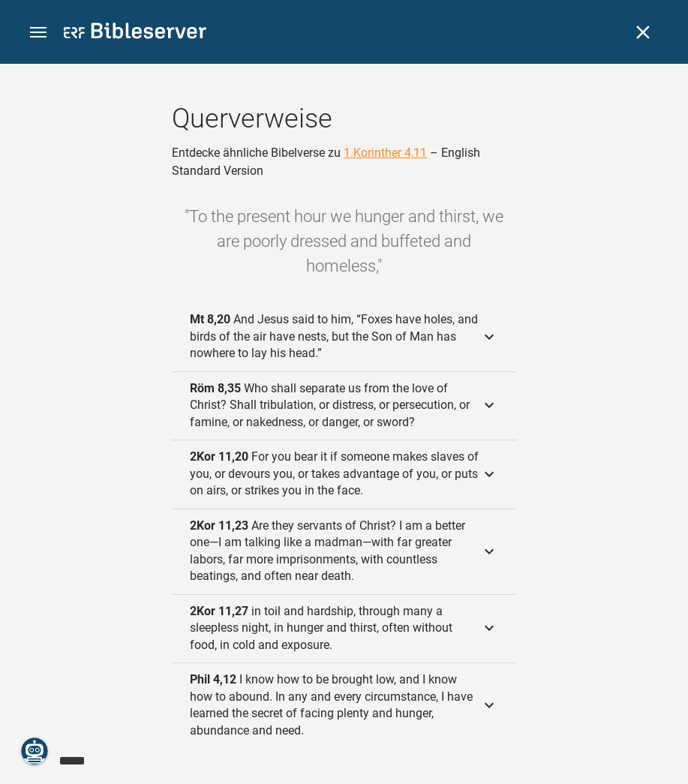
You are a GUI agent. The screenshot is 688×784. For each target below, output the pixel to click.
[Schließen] (643, 32)
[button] (38, 33)
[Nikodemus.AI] (35, 751)
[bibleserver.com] (135, 33)
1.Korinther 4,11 (385, 153)
